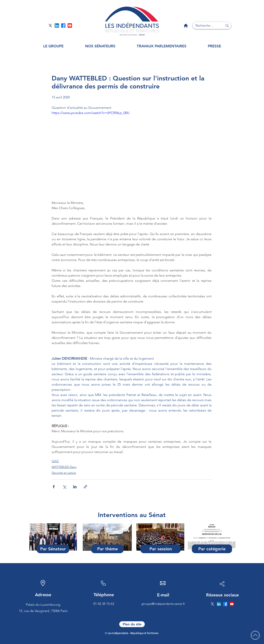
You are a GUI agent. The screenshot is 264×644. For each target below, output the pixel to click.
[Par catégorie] (212, 549)
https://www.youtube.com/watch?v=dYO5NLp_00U (91, 113)
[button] (53, 46)
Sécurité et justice (64, 473)
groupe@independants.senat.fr (163, 604)
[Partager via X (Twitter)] (64, 487)
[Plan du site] (132, 624)
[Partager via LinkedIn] (75, 487)
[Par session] (161, 549)
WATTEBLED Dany (64, 467)
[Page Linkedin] (57, 26)
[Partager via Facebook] (54, 487)
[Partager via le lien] (85, 487)
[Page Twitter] (50, 26)
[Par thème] (107, 549)
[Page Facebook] (63, 26)
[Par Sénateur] (53, 549)
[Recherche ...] (205, 25)
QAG (55, 461)
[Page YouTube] (70, 26)
